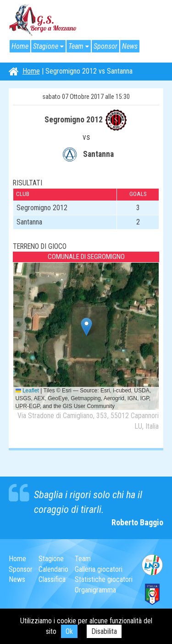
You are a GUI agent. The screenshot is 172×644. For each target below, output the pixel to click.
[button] (86, 327)
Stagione (46, 46)
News (130, 46)
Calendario (53, 569)
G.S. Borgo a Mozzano (43, 20)
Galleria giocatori (99, 569)
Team (76, 46)
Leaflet (27, 391)
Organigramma (95, 590)
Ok (69, 631)
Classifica (52, 579)
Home (20, 46)
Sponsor (105, 46)
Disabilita (104, 631)
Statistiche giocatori (104, 579)
